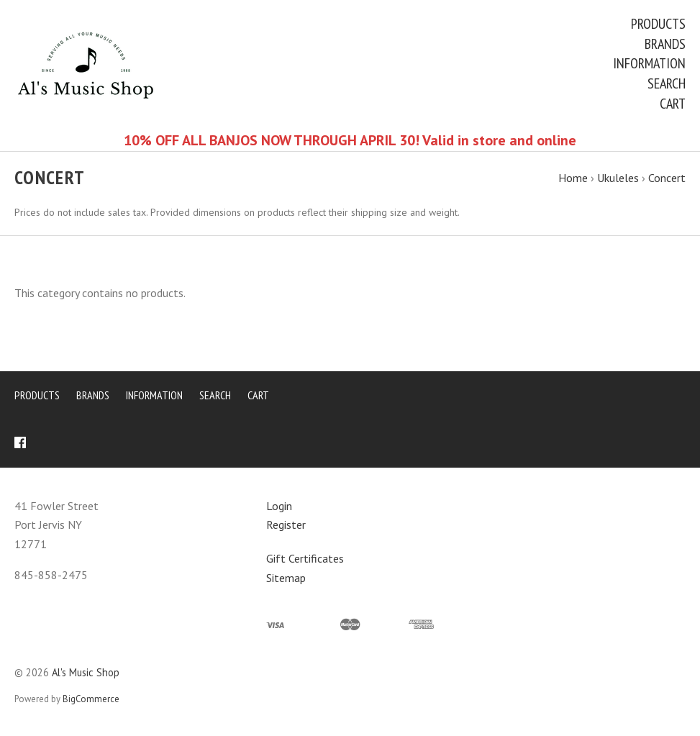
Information (649, 63)
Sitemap (286, 578)
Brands (665, 44)
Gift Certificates (305, 558)
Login (279, 506)
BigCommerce (91, 699)
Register (286, 524)
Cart (673, 104)
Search (667, 83)
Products (658, 24)
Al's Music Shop (86, 672)
